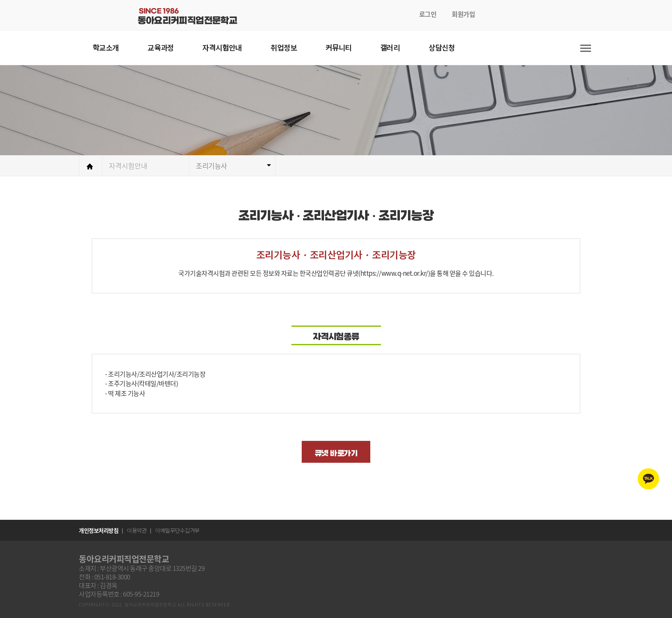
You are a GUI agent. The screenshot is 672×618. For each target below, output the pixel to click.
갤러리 (390, 47)
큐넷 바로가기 (336, 454)
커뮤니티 (339, 47)
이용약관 (137, 530)
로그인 (428, 14)
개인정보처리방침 (99, 530)
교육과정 (161, 47)
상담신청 (442, 47)
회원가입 (463, 14)
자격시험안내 (222, 47)
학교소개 (106, 47)
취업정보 (284, 47)
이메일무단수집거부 (177, 530)
